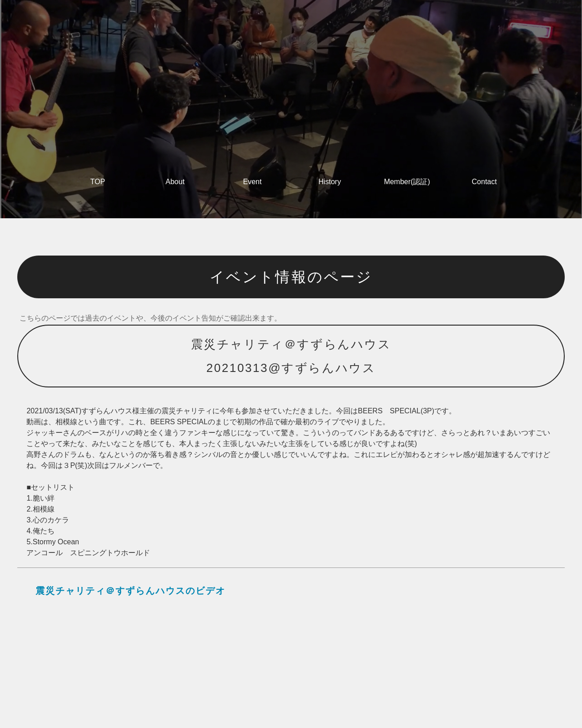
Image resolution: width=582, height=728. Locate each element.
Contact (484, 182)
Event (253, 182)
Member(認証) (407, 182)
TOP (98, 182)
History (330, 182)
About (175, 182)
